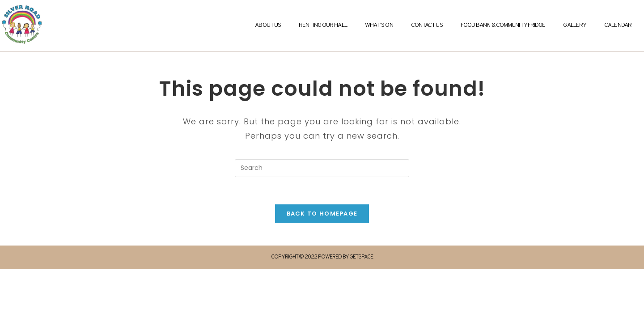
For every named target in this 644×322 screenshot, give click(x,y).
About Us (268, 25)
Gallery (575, 25)
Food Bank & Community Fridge (503, 25)
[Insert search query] (322, 168)
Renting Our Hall (323, 25)
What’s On (379, 25)
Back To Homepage (322, 214)
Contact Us (427, 25)
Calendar (618, 25)
